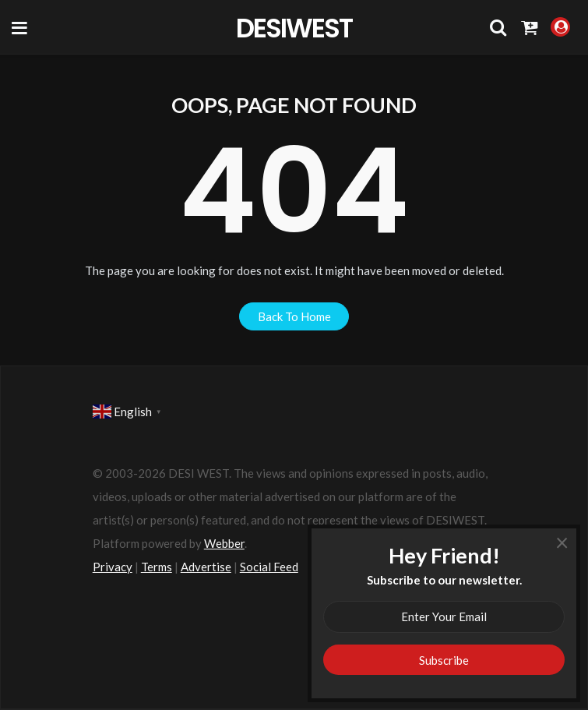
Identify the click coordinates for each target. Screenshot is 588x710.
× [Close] (562, 548)
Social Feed (269, 567)
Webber (224, 543)
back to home (294, 316)
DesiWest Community (294, 27)
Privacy (113, 567)
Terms (157, 567)
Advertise (206, 567)
